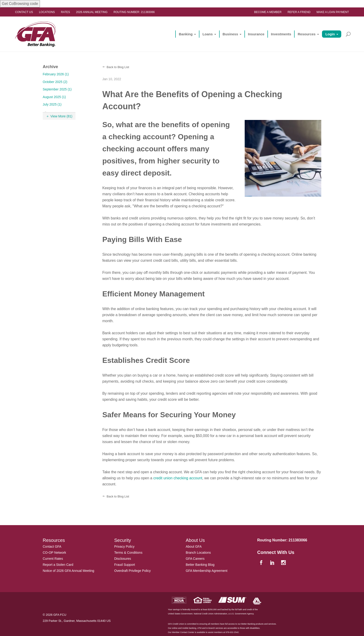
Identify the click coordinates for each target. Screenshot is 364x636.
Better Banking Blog (200, 565)
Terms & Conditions (128, 553)
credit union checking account (178, 478)
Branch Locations (198, 553)
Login (330, 34)
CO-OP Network (54, 553)
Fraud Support (125, 565)
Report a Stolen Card (58, 565)
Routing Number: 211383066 (134, 12)
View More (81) (61, 116)
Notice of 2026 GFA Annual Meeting (68, 571)
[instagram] (284, 563)
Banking (186, 34)
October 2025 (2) (55, 82)
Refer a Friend (299, 12)
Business (230, 34)
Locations (47, 12)
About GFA (194, 547)
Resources (307, 34)
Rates (65, 12)
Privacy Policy (124, 547)
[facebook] (262, 563)
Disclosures (123, 559)
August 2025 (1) (54, 97)
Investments (281, 34)
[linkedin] (273, 563)
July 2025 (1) (52, 104)
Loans (208, 34)
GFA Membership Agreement (207, 571)
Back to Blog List (118, 67)
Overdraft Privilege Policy (132, 571)
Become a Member (268, 12)
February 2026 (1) (56, 74)
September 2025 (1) (57, 89)
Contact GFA (52, 547)
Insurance (256, 34)
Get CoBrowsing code (20, 4)
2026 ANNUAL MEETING (92, 12)
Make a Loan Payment (333, 12)
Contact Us (24, 12)
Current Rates (53, 559)
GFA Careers (195, 559)
